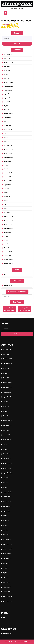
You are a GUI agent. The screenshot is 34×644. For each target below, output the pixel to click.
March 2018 (7, 122)
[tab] (6, 13)
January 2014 (8, 256)
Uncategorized (8, 286)
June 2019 (7, 102)
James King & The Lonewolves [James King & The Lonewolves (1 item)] (9, 309)
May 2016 (6, 169)
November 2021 (8, 62)
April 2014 (7, 244)
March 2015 (7, 208)
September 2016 (9, 157)
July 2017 (7, 137)
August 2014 (8, 232)
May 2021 (6, 74)
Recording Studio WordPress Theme (13, 642)
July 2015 (6, 193)
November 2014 (8, 220)
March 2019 (7, 110)
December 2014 (8, 216)
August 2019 (8, 98)
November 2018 (8, 114)
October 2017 (8, 130)
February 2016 (8, 173)
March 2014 (7, 248)
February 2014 (8, 252)
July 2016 (6, 165)
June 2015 (7, 197)
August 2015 (8, 189)
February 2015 (8, 212)
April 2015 (7, 205)
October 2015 (8, 181)
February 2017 (8, 145)
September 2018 (9, 118)
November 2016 (8, 149)
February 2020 (8, 90)
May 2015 (6, 201)
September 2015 (9, 185)
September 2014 (9, 228)
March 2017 (7, 141)
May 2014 (7, 240)
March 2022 (7, 59)
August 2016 (8, 161)
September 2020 (9, 86)
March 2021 (7, 78)
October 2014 (8, 224)
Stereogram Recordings (17, 8)
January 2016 (8, 177)
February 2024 (8, 55)
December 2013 (8, 260)
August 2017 (8, 134)
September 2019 (9, 94)
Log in (5, 275)
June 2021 (7, 70)
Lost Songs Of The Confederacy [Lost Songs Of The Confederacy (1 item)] (24, 309)
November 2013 (8, 264)
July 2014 (7, 236)
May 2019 (6, 106)
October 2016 (8, 153)
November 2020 (8, 82)
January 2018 (8, 126)
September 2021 (9, 66)
